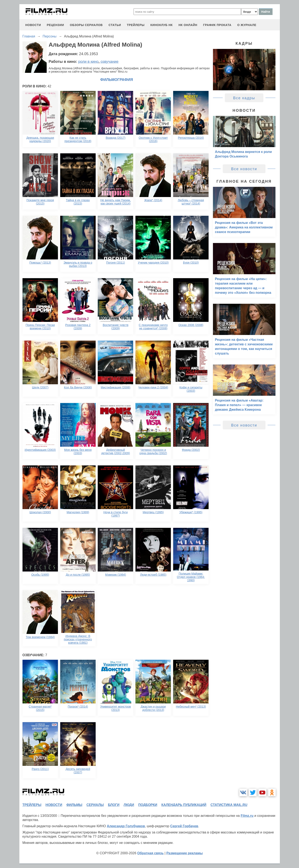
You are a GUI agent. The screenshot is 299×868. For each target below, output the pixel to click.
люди (129, 805)
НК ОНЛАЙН (188, 25)
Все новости (244, 169)
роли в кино (88, 62)
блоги (114, 805)
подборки (148, 805)
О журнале (247, 25)
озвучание (110, 62)
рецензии (55, 25)
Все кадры (244, 98)
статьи (115, 25)
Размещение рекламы (185, 853)
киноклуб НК (162, 25)
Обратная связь (151, 853)
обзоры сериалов (86, 25)
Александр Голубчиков (126, 826)
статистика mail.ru (229, 805)
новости (33, 25)
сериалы (95, 805)
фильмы (74, 805)
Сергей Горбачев (184, 826)
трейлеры (136, 25)
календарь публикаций (184, 805)
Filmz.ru (247, 816)
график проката (217, 25)
